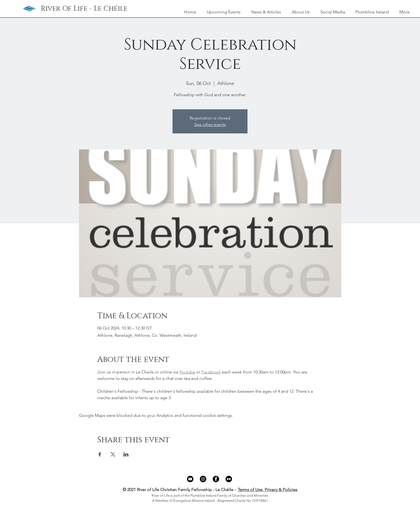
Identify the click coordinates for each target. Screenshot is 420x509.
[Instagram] (203, 479)
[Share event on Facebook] (100, 454)
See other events (210, 124)
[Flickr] (229, 479)
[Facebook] (216, 479)
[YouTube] (190, 479)
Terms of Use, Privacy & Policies (268, 490)
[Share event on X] (113, 454)
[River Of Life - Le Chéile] (84, 9)
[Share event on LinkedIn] (126, 454)
